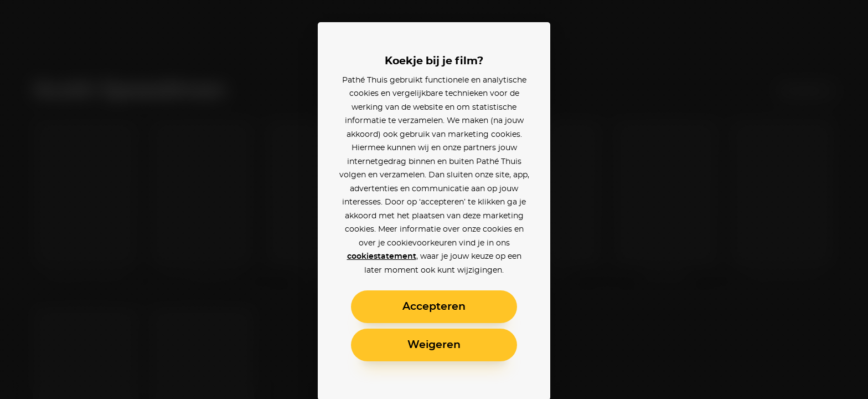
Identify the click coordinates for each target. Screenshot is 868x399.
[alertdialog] (434, 199)
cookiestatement (382, 257)
